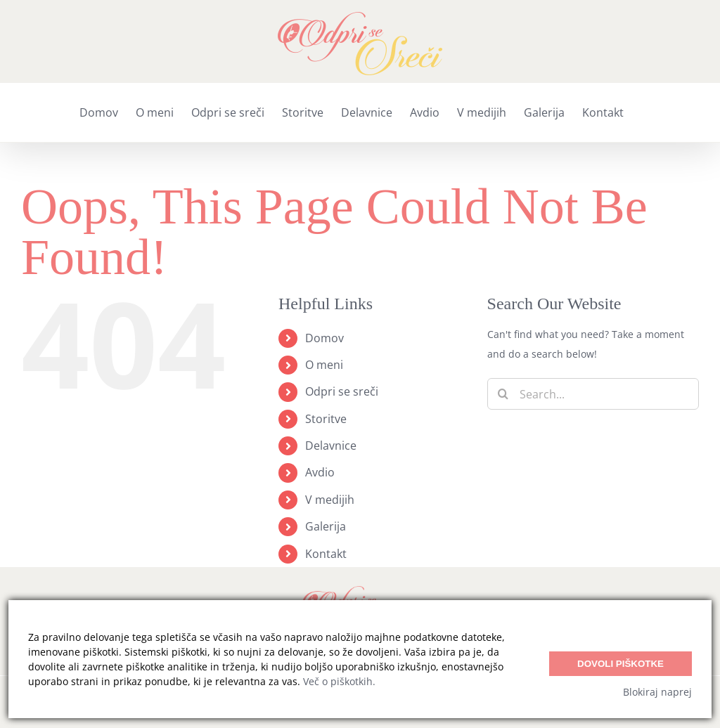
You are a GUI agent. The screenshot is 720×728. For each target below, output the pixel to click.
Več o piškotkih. (339, 681)
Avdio (320, 472)
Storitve (326, 419)
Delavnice (331, 446)
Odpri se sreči (342, 391)
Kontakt (326, 554)
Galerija (326, 526)
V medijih (330, 500)
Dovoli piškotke (621, 664)
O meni (324, 365)
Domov (324, 338)
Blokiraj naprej (657, 692)
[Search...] (593, 394)
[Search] (503, 394)
